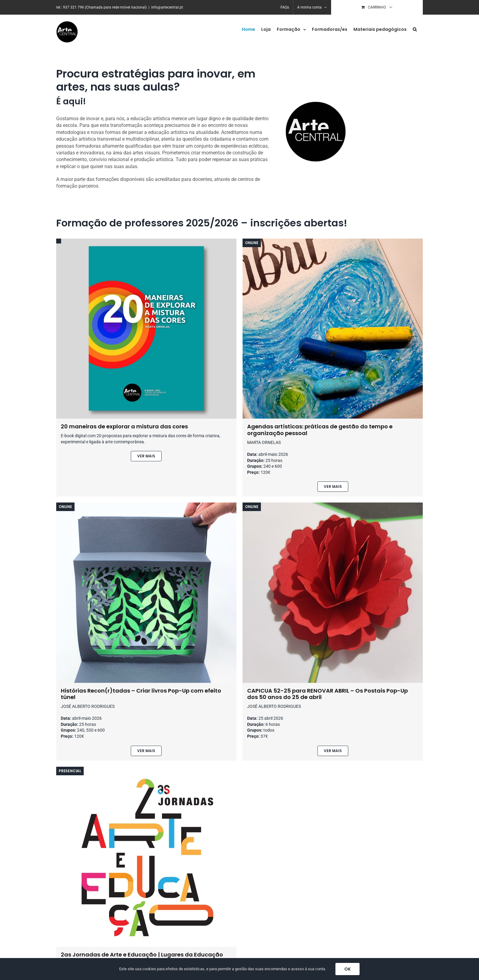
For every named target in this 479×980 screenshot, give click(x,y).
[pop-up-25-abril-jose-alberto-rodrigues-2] (333, 505)
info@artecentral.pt (167, 7)
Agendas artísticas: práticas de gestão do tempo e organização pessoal (320, 430)
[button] (415, 29)
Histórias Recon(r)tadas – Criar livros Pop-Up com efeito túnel (141, 694)
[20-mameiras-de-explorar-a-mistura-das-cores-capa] (146, 241)
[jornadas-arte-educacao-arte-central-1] (146, 769)
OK (347, 969)
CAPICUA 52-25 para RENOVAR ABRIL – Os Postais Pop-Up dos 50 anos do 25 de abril (327, 694)
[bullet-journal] (333, 241)
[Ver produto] (146, 456)
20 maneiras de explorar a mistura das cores (124, 426)
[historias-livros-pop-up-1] (146, 505)
